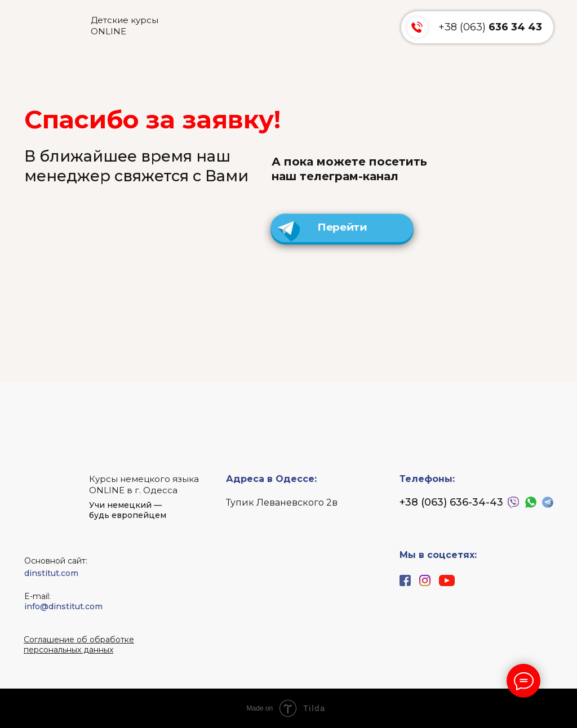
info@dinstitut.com (63, 606)
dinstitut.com (51, 573)
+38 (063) (490, 27)
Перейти (342, 228)
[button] (79, 645)
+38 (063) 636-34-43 (451, 502)
